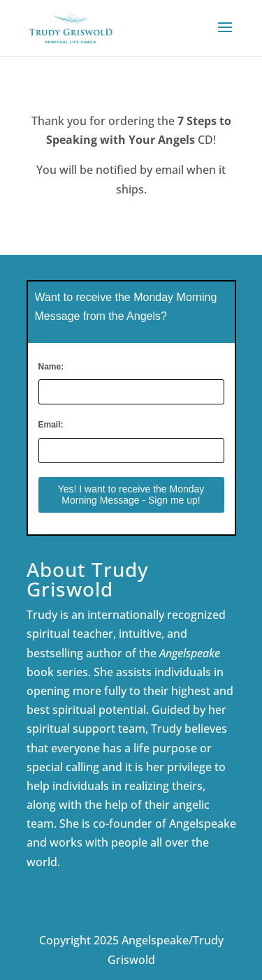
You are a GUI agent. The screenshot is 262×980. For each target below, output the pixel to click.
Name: (51, 367)
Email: (51, 425)
